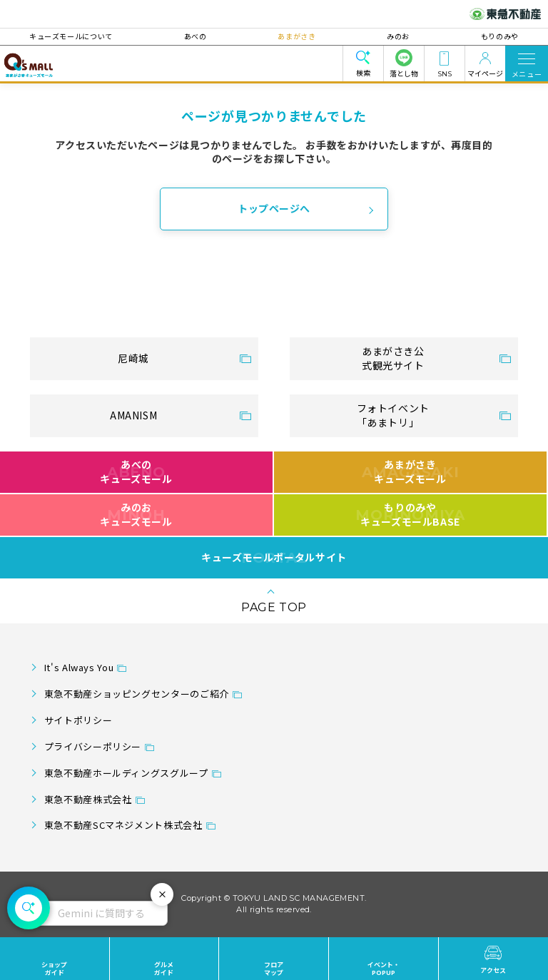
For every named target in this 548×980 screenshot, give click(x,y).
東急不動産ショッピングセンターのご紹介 (137, 694)
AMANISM (133, 415)
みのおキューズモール (136, 514)
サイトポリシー (78, 720)
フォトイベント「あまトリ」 (393, 415)
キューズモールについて (72, 36)
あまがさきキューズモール (411, 471)
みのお (398, 36)
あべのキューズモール (136, 471)
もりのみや (499, 36)
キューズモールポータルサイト (274, 558)
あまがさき (296, 36)
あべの (196, 36)
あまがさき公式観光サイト (393, 358)
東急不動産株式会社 (88, 799)
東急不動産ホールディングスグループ (126, 773)
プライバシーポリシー (93, 746)
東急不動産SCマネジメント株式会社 (123, 825)
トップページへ (274, 208)
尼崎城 (133, 358)
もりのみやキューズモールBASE (410, 514)
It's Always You (79, 667)
